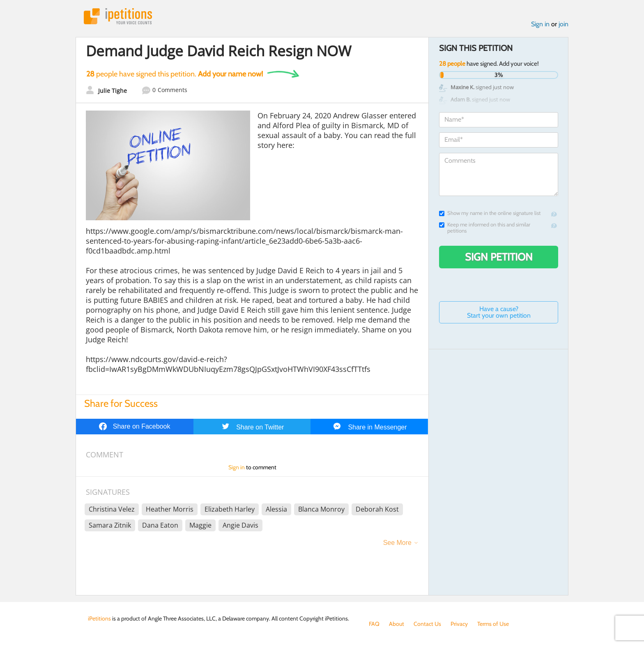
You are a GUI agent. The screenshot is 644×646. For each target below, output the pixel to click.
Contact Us (427, 624)
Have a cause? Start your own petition (499, 312)
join (563, 24)
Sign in (540, 24)
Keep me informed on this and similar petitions (485, 228)
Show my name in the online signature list (490, 213)
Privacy (459, 624)
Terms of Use (493, 624)
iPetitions (118, 16)
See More (397, 543)
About (397, 624)
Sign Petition (499, 257)
